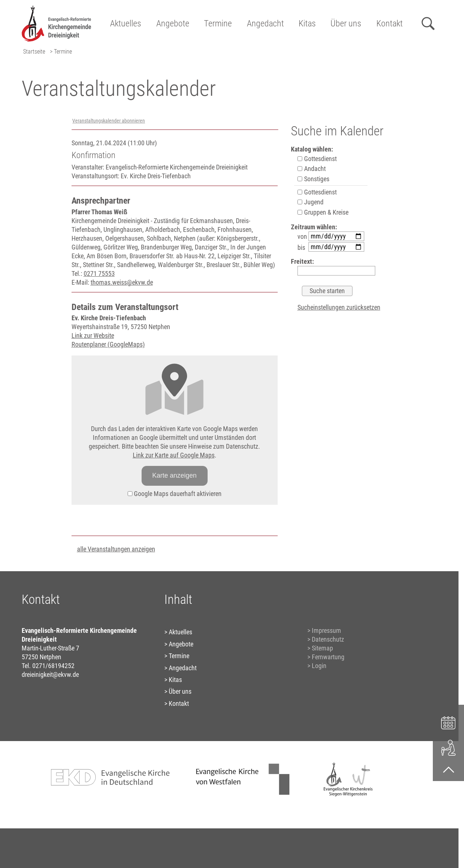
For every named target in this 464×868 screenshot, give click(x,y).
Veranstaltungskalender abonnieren (109, 121)
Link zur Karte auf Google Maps (174, 455)
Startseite (34, 52)
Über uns (346, 23)
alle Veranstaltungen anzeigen (116, 549)
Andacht (312, 169)
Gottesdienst (317, 159)
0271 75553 (99, 273)
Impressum (326, 630)
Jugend (310, 202)
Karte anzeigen (174, 475)
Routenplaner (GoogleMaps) (108, 344)
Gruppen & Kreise (323, 212)
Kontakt (390, 23)
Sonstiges (313, 179)
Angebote (173, 23)
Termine (218, 23)
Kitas (307, 23)
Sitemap (322, 648)
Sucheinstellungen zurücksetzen (339, 307)
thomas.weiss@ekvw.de (122, 282)
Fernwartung (328, 657)
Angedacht (265, 23)
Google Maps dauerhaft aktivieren (175, 494)
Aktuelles (126, 23)
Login (319, 666)
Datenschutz (328, 639)
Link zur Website (93, 335)
